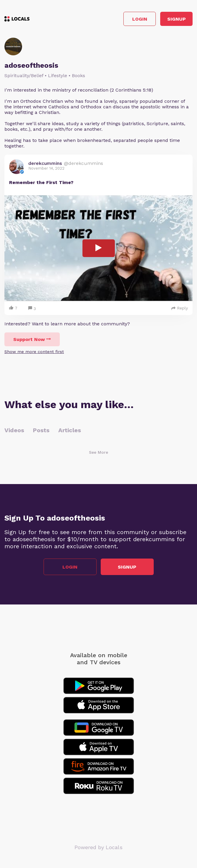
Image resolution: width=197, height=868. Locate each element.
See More (98, 452)
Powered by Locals (98, 847)
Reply (180, 308)
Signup (177, 19)
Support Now (32, 339)
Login (140, 19)
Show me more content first (34, 352)
